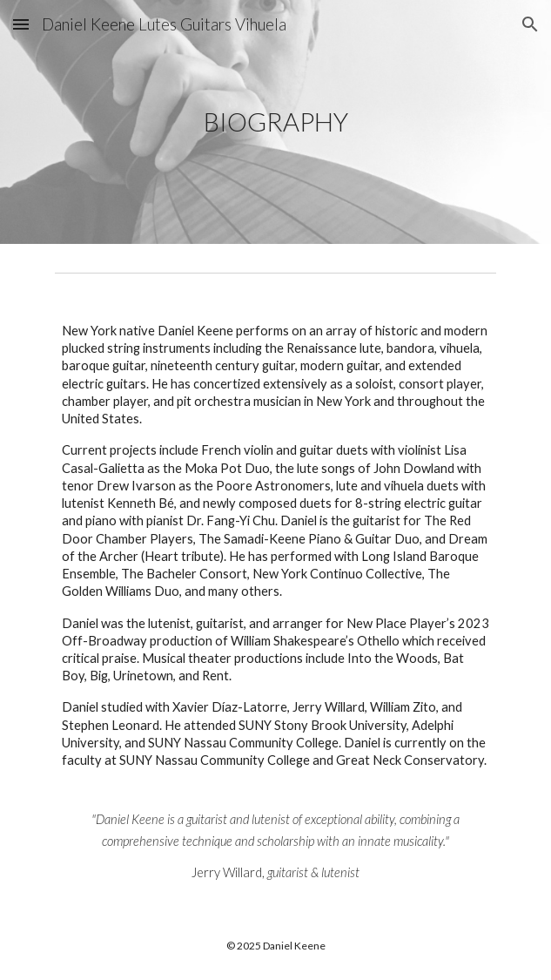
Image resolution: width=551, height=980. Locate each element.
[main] (275, 122)
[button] (21, 24)
